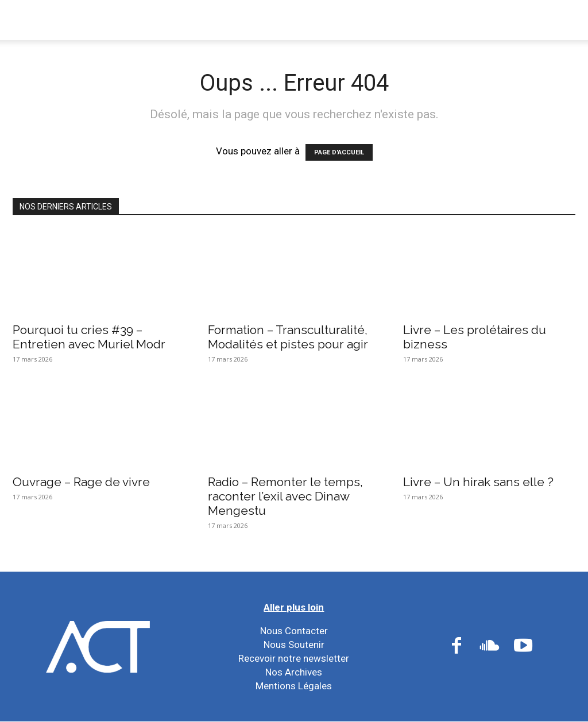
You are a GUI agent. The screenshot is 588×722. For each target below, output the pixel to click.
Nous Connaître (150, 20)
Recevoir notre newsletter (294, 658)
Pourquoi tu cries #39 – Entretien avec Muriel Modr (89, 337)
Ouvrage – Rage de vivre (81, 482)
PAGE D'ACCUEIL (339, 152)
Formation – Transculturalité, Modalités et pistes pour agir (288, 337)
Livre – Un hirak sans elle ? (478, 482)
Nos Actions (245, 20)
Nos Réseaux (329, 20)
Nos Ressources (423, 20)
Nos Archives (294, 672)
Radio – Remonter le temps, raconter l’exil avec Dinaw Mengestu (285, 496)
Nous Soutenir (294, 645)
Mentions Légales (294, 686)
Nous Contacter (294, 631)
